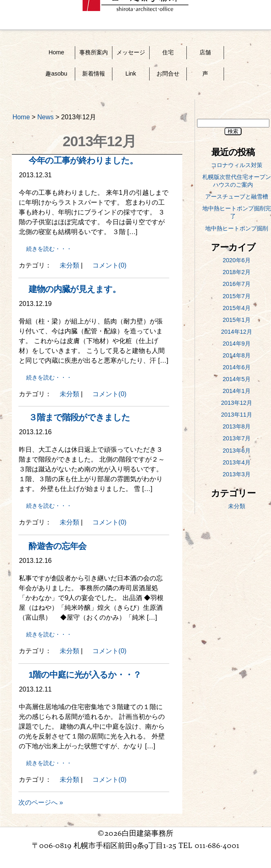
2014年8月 (237, 355)
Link (131, 74)
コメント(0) (110, 265)
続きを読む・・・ (49, 249)
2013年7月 (237, 438)
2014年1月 (237, 391)
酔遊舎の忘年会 (57, 546)
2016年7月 (237, 284)
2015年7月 (237, 296)
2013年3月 (237, 474)
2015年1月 (237, 320)
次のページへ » (41, 802)
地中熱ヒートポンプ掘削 (237, 228)
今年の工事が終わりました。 (83, 160)
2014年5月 (237, 379)
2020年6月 (237, 260)
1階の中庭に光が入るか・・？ (85, 675)
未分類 (69, 265)
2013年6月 (237, 451)
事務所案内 (94, 52)
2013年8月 (237, 426)
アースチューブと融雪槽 (237, 196)
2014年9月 (237, 344)
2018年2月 (237, 272)
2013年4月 (237, 462)
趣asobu (56, 74)
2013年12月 (237, 403)
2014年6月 (237, 367)
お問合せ (168, 74)
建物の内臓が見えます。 (75, 289)
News (45, 117)
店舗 (205, 52)
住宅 (168, 52)
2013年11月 (237, 415)
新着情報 (94, 74)
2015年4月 (237, 308)
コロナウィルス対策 (237, 165)
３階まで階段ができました (79, 417)
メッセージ (131, 52)
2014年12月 (237, 332)
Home (56, 52)
